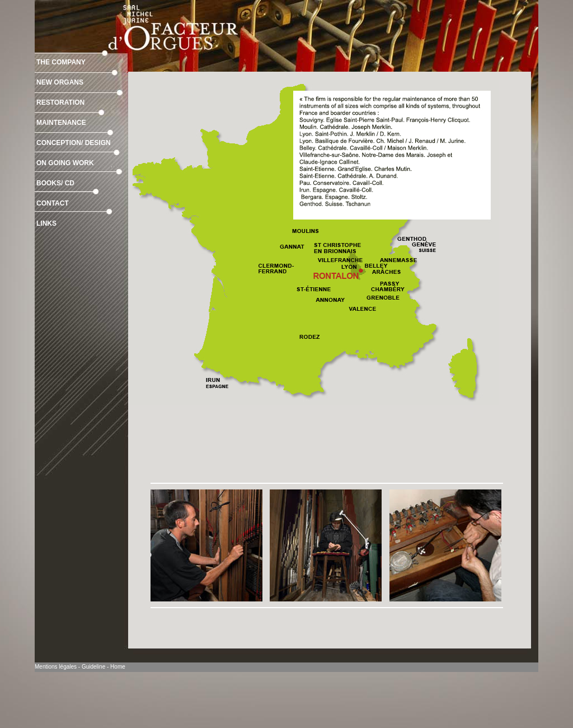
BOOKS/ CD (55, 183)
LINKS (46, 223)
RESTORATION (60, 102)
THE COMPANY (61, 62)
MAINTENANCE (61, 123)
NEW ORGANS (60, 82)
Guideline (93, 667)
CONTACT (53, 203)
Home (118, 667)
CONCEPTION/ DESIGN (74, 143)
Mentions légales (56, 667)
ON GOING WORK (65, 163)
